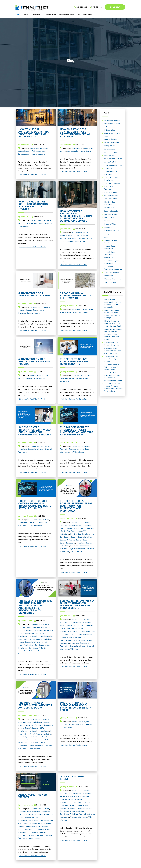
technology (41, 378)
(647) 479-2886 (97, 7)
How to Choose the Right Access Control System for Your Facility (34, 205)
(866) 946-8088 (81, 7)
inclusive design (24, 154)
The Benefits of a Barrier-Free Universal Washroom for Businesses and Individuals (76, 506)
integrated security (74, 241)
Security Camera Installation (41, 446)
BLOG (78, 15)
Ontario (85, 241)
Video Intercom (76, 552)
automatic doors (24, 151)
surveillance (30, 378)
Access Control (85, 151)
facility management (40, 151)
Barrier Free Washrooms (70, 531)
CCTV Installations (79, 375)
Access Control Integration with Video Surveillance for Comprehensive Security (36, 431)
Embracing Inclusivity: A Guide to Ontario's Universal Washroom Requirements (77, 604)
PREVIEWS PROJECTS (66, 15)
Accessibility (76, 310)
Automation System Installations (72, 725)
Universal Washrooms (79, 817)
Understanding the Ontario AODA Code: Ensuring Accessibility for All (76, 706)
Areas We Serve (50, 15)
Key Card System (76, 802)
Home (18, 15)
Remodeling (77, 312)
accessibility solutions (80, 232)
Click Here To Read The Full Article (32, 175)
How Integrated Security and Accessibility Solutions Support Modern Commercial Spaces (77, 216)
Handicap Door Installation (80, 534)
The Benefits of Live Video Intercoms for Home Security (74, 361)
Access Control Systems (81, 446)
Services (37, 15)
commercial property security (112, 135)
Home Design (88, 310)
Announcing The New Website (33, 796)
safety (85, 312)
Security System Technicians (81, 808)
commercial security (112, 139)
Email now (115, 7)
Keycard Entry (31, 310)
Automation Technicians (69, 449)
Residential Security (26, 313)
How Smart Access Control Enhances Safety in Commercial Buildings (75, 133)
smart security (73, 151)
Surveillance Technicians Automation (74, 814)
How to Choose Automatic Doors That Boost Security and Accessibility (34, 133)
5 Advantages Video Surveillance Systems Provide (34, 361)
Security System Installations (71, 540)
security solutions (38, 154)
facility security (31, 223)
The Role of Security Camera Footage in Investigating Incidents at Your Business (76, 431)
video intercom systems (76, 238)
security (37, 313)
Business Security (111, 192)
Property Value (66, 312)
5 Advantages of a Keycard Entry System (34, 294)
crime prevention (37, 375)
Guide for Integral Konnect (73, 778)
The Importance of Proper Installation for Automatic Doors (35, 705)
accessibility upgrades (39, 148)
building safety (77, 148)
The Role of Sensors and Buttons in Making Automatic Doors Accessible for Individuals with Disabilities (35, 607)
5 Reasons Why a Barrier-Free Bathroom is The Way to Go (76, 296)
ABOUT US (27, 15)
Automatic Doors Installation (71, 525)
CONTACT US (88, 15)
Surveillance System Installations (31, 449)
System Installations (78, 549)
